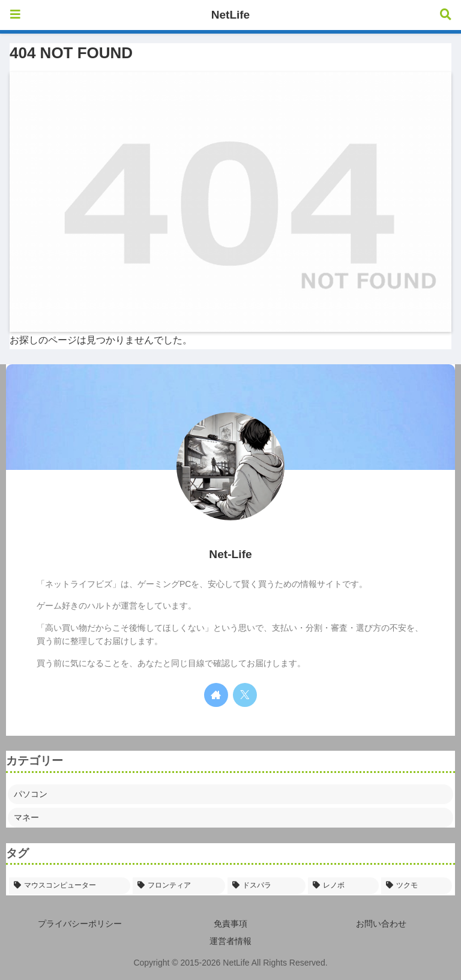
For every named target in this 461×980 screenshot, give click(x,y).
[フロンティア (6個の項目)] (179, 886)
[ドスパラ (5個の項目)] (267, 886)
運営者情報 (230, 941)
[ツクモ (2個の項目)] (417, 886)
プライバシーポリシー (80, 924)
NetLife (230, 15)
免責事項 (230, 924)
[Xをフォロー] (245, 695)
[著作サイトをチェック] (216, 695)
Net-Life (230, 554)
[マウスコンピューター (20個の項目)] (70, 886)
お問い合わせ (381, 924)
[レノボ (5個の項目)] (343, 886)
